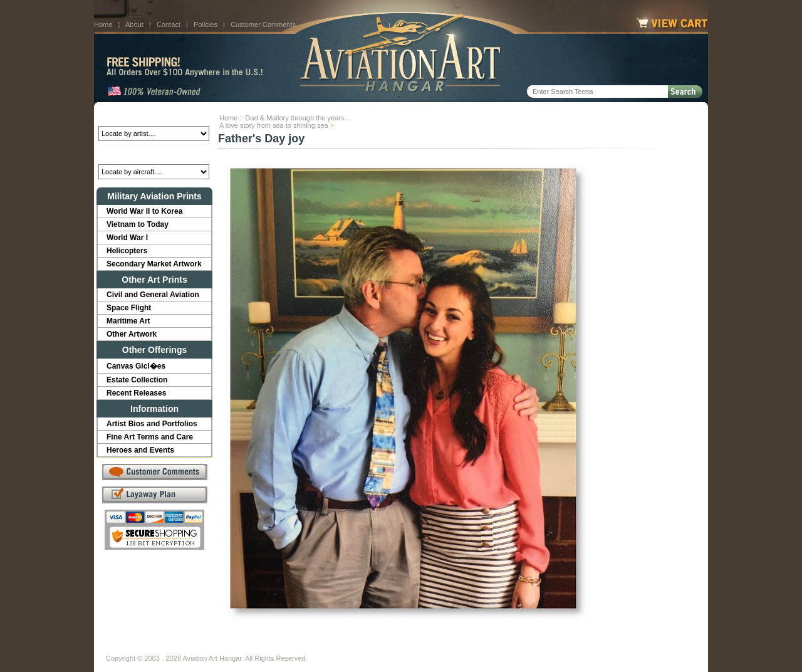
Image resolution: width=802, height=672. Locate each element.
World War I (127, 238)
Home (103, 24)
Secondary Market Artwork (154, 264)
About (134, 24)
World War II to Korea (144, 211)
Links (325, 648)
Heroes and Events (140, 450)
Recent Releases (136, 393)
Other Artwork (132, 334)
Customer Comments (263, 24)
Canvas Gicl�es (136, 366)
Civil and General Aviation (153, 295)
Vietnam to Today (138, 224)
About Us (154, 648)
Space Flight (129, 308)
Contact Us (201, 648)
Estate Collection (137, 380)
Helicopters (127, 251)
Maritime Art (128, 321)
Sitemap (456, 648)
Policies (206, 24)
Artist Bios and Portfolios (152, 424)
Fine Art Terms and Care (150, 437)
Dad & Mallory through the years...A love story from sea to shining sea (285, 122)
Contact (169, 24)
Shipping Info (368, 648)
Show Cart (499, 648)
